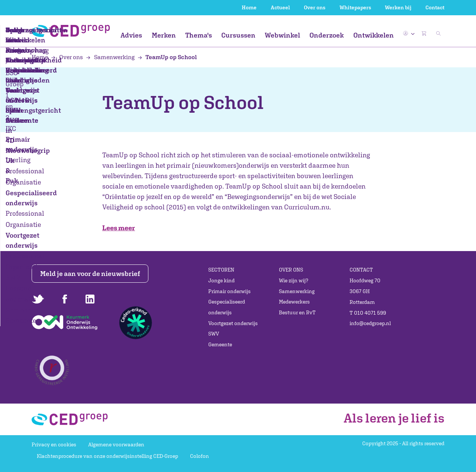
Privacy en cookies (54, 444)
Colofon (200, 456)
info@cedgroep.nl (370, 323)
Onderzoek (327, 35)
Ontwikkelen (374, 35)
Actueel (280, 7)
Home (249, 7)
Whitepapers (355, 7)
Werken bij (398, 7)
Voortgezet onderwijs (233, 323)
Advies (131, 35)
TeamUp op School (167, 57)
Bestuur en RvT (297, 312)
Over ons (315, 7)
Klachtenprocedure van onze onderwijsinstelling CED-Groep (107, 456)
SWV (214, 334)
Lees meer (119, 228)
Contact (435, 7)
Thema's (199, 35)
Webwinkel (282, 35)
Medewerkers (294, 302)
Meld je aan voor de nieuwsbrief (90, 274)
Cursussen (238, 35)
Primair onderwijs (229, 291)
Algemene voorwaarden (116, 444)
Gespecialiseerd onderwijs (227, 307)
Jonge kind (221, 280)
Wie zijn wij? (294, 280)
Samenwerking (111, 57)
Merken (164, 35)
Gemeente (220, 344)
